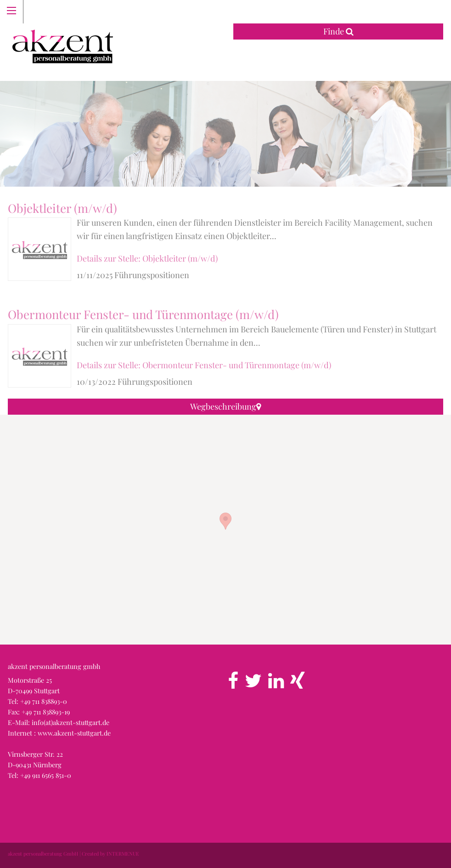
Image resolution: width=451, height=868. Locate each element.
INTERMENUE (123, 854)
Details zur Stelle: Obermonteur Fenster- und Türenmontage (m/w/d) (204, 365)
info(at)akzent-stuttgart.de (70, 722)
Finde (338, 31)
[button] (225, 521)
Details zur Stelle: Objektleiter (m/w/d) (147, 258)
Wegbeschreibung (225, 406)
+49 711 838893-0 (44, 701)
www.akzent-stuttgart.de (74, 733)
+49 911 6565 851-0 (46, 775)
